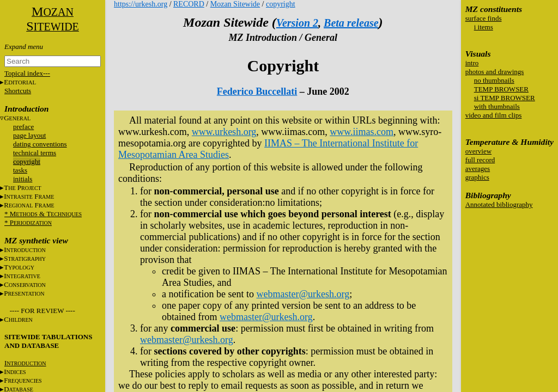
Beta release (351, 23)
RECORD (189, 4)
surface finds (484, 18)
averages (478, 169)
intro (472, 63)
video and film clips (494, 115)
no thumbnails (494, 80)
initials (23, 179)
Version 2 (297, 23)
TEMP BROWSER (501, 89)
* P (28, 222)
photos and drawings (495, 72)
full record (480, 160)
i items (484, 27)
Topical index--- (27, 73)
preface (23, 127)
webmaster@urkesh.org (303, 294)
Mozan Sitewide (235, 4)
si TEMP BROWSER (505, 98)
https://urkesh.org (141, 4)
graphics (477, 177)
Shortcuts (18, 91)
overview (478, 151)
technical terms (35, 153)
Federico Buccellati (257, 91)
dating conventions (40, 144)
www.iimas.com (362, 132)
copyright (27, 161)
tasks (20, 170)
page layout (29, 135)
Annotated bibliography (499, 204)
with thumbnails (497, 106)
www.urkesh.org (224, 132)
